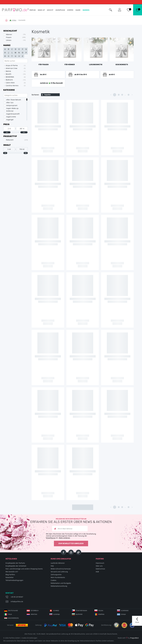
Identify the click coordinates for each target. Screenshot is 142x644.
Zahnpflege (60, 10)
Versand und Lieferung (59, 572)
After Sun (10, 103)
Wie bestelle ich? (12, 572)
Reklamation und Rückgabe (61, 583)
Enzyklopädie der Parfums (15, 563)
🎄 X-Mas (13, 20)
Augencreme (11, 117)
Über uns (99, 566)
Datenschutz (100, 569)
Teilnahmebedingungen (14, 580)
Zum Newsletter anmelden (71, 544)
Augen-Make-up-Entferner (13, 110)
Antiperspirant (12, 105)
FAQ (52, 566)
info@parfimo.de (17, 601)
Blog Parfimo (10, 575)
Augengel (10, 120)
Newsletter (10, 577)
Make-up (41, 10)
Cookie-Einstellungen (29, 638)
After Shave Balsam (14, 100)
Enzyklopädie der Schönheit (16, 566)
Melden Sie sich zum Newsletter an (71, 521)
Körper (70, 10)
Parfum (33, 10)
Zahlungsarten (56, 575)
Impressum (100, 563)
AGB (97, 572)
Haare (78, 10)
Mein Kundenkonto (58, 577)
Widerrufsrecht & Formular (61, 569)
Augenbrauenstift (13, 114)
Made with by (128, 638)
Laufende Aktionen (58, 563)
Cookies (54, 580)
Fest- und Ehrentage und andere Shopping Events (24, 569)
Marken (86, 10)
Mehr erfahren (64, 538)
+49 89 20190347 (17, 597)
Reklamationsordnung (59, 586)
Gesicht (50, 10)
